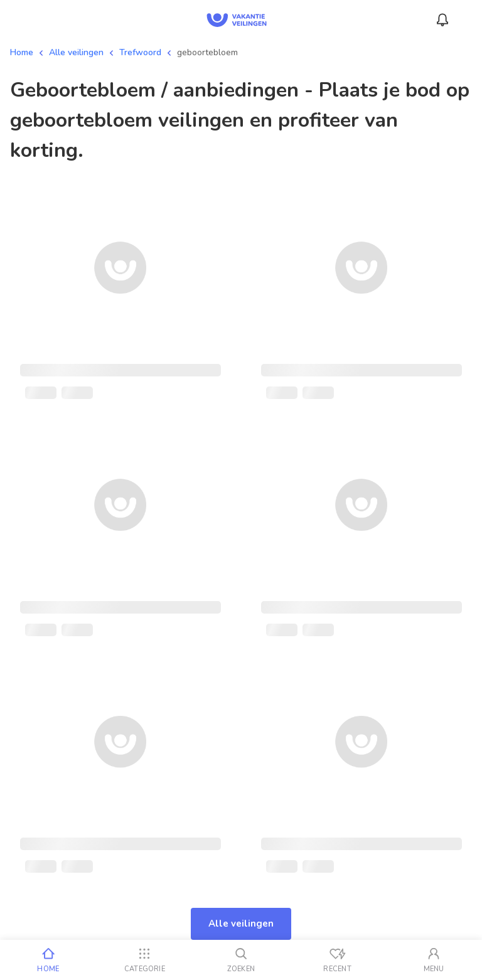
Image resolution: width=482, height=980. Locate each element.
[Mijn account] (434, 960)
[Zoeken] (241, 960)
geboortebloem (207, 52)
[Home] (48, 960)
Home (22, 52)
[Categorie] (145, 960)
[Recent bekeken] (338, 960)
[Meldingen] (442, 20)
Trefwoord (140, 52)
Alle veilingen (76, 52)
